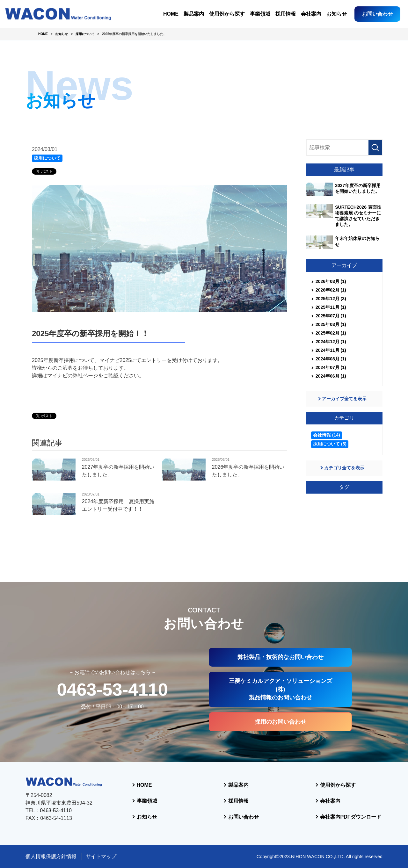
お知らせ (337, 14)
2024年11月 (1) (331, 350)
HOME (171, 14)
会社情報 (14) (327, 435)
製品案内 (194, 14)
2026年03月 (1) (331, 281)
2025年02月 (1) (331, 333)
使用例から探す (227, 14)
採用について (47, 158)
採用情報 (286, 14)
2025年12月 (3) (331, 299)
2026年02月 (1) (331, 290)
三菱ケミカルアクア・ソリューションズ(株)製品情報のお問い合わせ (280, 689)
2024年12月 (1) (331, 342)
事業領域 (260, 14)
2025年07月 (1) (331, 316)
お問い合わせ (377, 14)
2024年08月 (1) (331, 359)
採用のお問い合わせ (280, 722)
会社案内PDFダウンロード (351, 817)
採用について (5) (330, 444)
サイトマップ (101, 856)
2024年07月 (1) (331, 367)
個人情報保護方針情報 (51, 856)
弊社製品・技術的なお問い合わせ (280, 657)
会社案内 (311, 14)
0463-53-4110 (112, 689)
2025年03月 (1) (331, 324)
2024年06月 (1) (331, 376)
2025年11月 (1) (331, 307)
